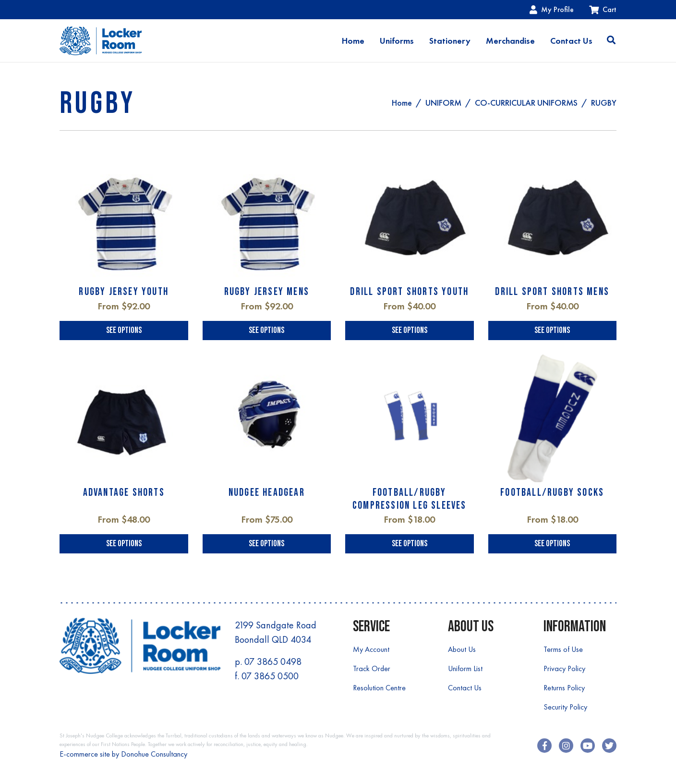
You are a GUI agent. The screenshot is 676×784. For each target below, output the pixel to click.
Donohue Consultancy (154, 754)
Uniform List (465, 668)
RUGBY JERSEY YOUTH (124, 292)
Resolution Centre (379, 688)
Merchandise (510, 41)
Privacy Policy (564, 668)
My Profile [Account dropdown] (552, 9)
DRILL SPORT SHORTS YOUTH (409, 292)
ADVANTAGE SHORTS (124, 493)
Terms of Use (563, 649)
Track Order (372, 668)
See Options (124, 330)
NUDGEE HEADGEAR (267, 493)
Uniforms (397, 41)
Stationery (450, 41)
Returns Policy (564, 688)
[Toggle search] (611, 41)
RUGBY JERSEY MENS (267, 292)
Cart (603, 9)
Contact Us (571, 41)
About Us (462, 649)
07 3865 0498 (273, 661)
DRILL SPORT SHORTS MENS (552, 292)
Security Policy (565, 707)
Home (353, 41)
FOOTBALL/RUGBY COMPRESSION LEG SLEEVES (410, 499)
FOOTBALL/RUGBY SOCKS (552, 493)
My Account (371, 649)
